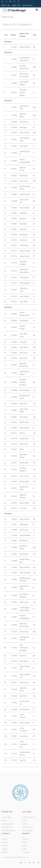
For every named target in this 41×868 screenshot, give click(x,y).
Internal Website (28, 830)
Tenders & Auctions (29, 817)
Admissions (5, 842)
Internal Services (27, 5)
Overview (5, 839)
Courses (4, 846)
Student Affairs (27, 827)
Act (3, 817)
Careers (25, 821)
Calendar (5, 849)
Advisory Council (7, 827)
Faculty (24, 849)
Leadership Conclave (8, 830)
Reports (4, 821)
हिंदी (19, 5)
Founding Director (7, 824)
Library (24, 846)
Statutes (9, 817)
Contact (3, 5)
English (14, 5)
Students (5, 852)
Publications (26, 852)
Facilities (25, 842)
